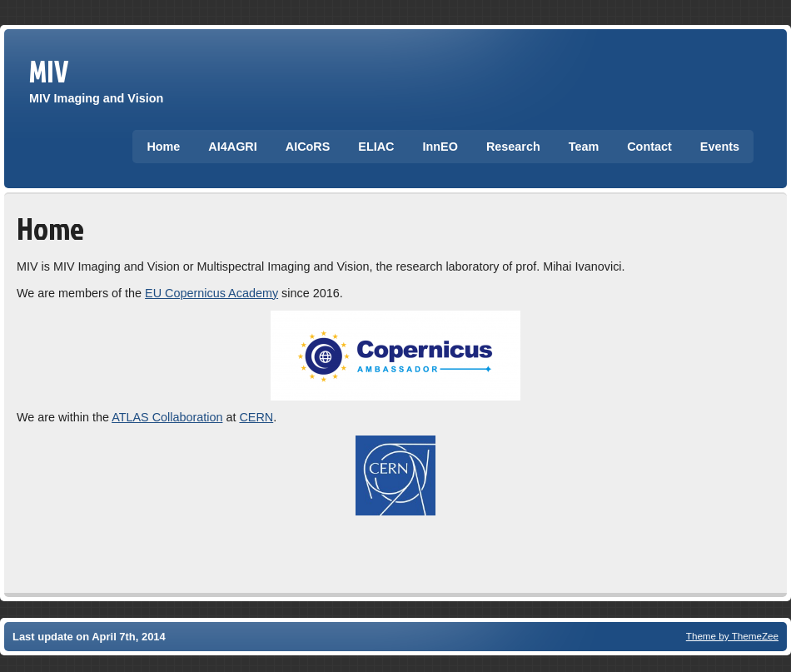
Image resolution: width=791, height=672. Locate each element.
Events (720, 147)
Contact (649, 147)
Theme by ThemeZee (732, 636)
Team (584, 147)
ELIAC (376, 147)
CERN (256, 417)
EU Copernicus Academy (211, 293)
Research (513, 147)
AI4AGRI (232, 147)
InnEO (440, 147)
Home (163, 147)
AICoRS (308, 147)
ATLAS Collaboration (167, 417)
